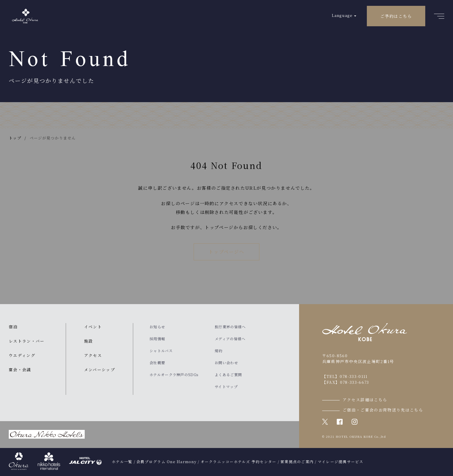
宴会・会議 (20, 369)
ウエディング (22, 355)
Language (342, 15)
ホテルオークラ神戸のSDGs (174, 375)
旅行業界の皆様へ (230, 327)
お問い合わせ (226, 363)
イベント (93, 327)
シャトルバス (161, 351)
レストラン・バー (27, 341)
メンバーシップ (100, 369)
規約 (219, 351)
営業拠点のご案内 (297, 462)
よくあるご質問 (228, 375)
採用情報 (157, 339)
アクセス (93, 355)
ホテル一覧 (122, 462)
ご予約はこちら (396, 16)
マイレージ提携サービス (341, 462)
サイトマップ (226, 387)
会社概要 (157, 363)
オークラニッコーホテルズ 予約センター (239, 462)
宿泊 (13, 327)
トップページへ (226, 252)
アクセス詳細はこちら (365, 400)
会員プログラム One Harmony (166, 462)
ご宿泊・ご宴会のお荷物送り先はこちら (383, 410)
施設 (89, 341)
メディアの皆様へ (230, 339)
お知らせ (157, 327)
